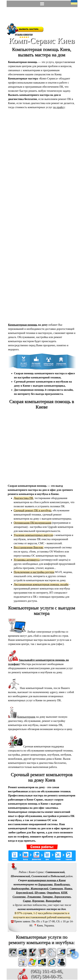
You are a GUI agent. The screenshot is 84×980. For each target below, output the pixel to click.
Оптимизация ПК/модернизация (33, 523)
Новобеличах (62, 884)
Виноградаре (53, 901)
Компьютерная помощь (23, 325)
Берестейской (25, 893)
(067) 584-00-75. (47, 977)
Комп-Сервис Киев (42, 41)
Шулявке (40, 893)
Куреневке (38, 901)
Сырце (27, 901)
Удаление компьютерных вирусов (33, 535)
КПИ (64, 893)
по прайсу (59, 107)
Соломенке (19, 897)
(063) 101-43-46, (47, 971)
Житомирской (39, 888)
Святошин (56, 888)
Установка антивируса (27, 560)
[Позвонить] (75, 955)
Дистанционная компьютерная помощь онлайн (41, 584)
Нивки (68, 888)
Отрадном (53, 893)
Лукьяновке (34, 897)
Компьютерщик (26, 717)
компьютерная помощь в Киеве (47, 880)
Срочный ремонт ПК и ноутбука (33, 510)
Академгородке (20, 888)
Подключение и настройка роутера (34, 572)
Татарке (47, 897)
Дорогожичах (62, 897)
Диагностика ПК (23, 498)
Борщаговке (45, 884)
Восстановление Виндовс (29, 547)
